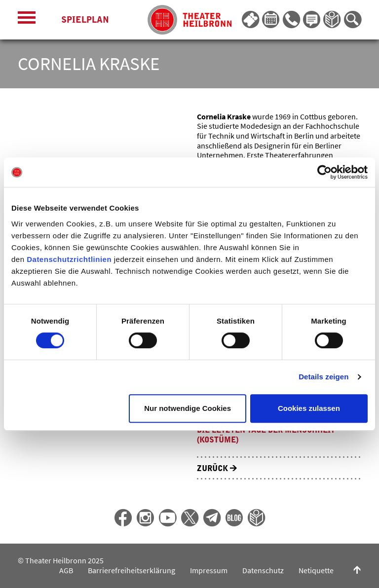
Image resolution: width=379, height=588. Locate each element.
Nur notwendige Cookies (188, 408)
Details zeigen (323, 377)
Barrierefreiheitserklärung (132, 570)
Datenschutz (263, 570)
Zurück (217, 469)
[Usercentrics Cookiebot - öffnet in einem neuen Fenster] (324, 172)
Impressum (209, 570)
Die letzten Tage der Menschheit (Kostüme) (266, 435)
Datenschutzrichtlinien (69, 259)
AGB (66, 570)
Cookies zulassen (309, 408)
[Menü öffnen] (27, 20)
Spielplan (85, 20)
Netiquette (316, 570)
